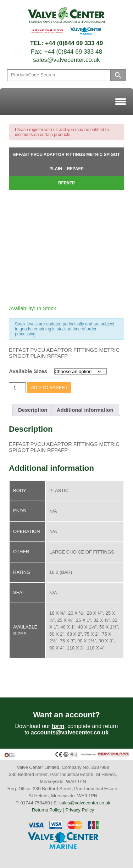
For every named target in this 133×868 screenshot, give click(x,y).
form (58, 726)
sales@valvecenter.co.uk (66, 60)
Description (33, 410)
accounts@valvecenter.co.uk (70, 732)
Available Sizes (28, 371)
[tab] (33, 410)
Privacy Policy (80, 810)
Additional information (85, 410)
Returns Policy (47, 810)
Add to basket (49, 387)
